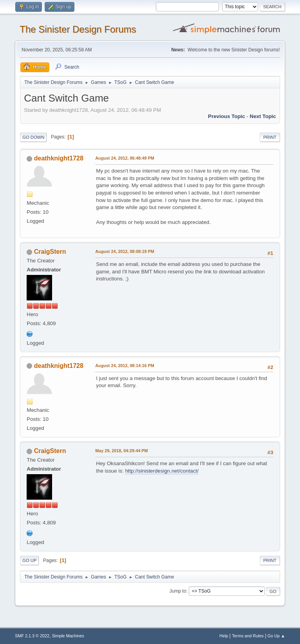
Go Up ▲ (276, 636)
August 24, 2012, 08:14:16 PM (125, 366)
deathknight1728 (59, 158)
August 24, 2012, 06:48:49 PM (125, 158)
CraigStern (50, 252)
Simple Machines (68, 636)
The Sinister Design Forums (78, 29)
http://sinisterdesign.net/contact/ (162, 471)
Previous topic (227, 116)
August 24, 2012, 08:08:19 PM (125, 251)
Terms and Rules (248, 636)
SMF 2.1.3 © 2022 (32, 636)
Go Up (29, 560)
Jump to (178, 591)
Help (224, 636)
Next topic (263, 116)
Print (270, 137)
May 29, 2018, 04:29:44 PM (121, 451)
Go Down (33, 137)
